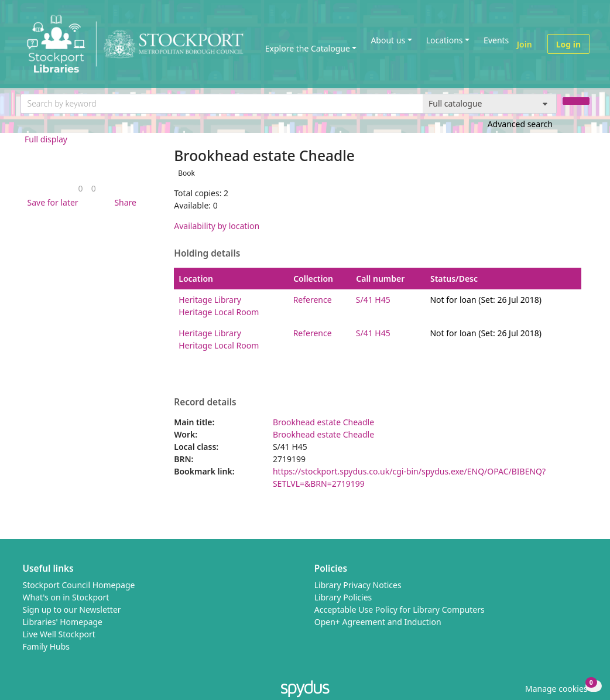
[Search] (576, 101)
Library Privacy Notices (358, 585)
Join (525, 44)
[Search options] (490, 104)
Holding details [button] (207, 254)
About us (388, 40)
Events (496, 40)
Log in (568, 44)
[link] (81, 188)
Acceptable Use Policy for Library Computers (400, 609)
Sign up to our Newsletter (72, 609)
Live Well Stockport (59, 634)
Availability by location (217, 226)
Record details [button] (205, 402)
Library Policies (343, 597)
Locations (445, 40)
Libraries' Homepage (63, 622)
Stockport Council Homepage (79, 585)
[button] (51, 202)
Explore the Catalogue (308, 48)
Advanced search (520, 124)
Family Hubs (47, 646)
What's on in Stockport (66, 597)
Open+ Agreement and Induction (378, 622)
